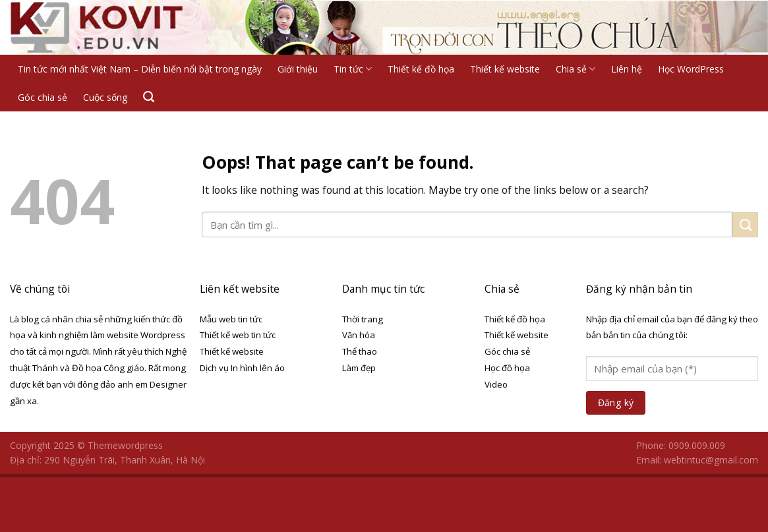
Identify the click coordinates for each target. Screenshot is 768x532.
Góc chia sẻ (43, 97)
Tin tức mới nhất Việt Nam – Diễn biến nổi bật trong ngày (140, 69)
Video (496, 384)
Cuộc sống (105, 97)
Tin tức (353, 69)
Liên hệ (627, 69)
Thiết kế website (505, 69)
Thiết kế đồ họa (421, 69)
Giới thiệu (298, 69)
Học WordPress (691, 69)
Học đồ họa (507, 368)
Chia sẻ (576, 69)
